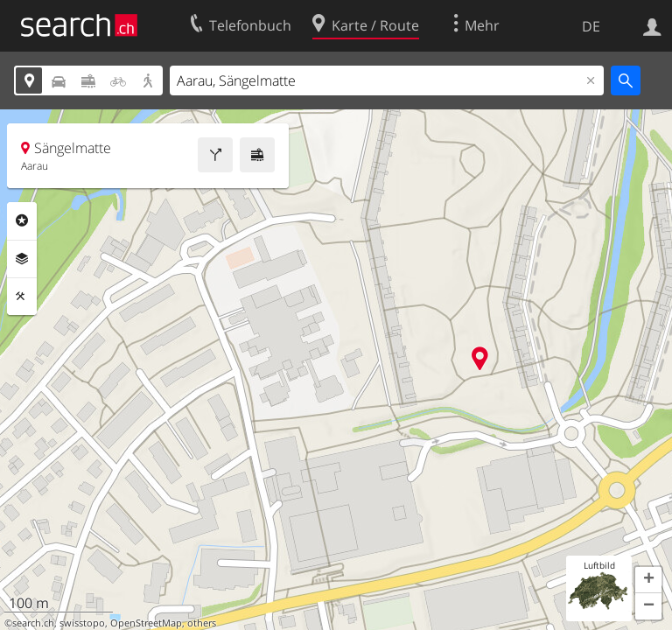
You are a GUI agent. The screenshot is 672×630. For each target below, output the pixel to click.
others (202, 623)
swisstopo (82, 623)
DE (591, 26)
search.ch (33, 623)
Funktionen (22, 297)
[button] (648, 580)
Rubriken (22, 220)
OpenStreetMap (146, 623)
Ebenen (22, 259)
